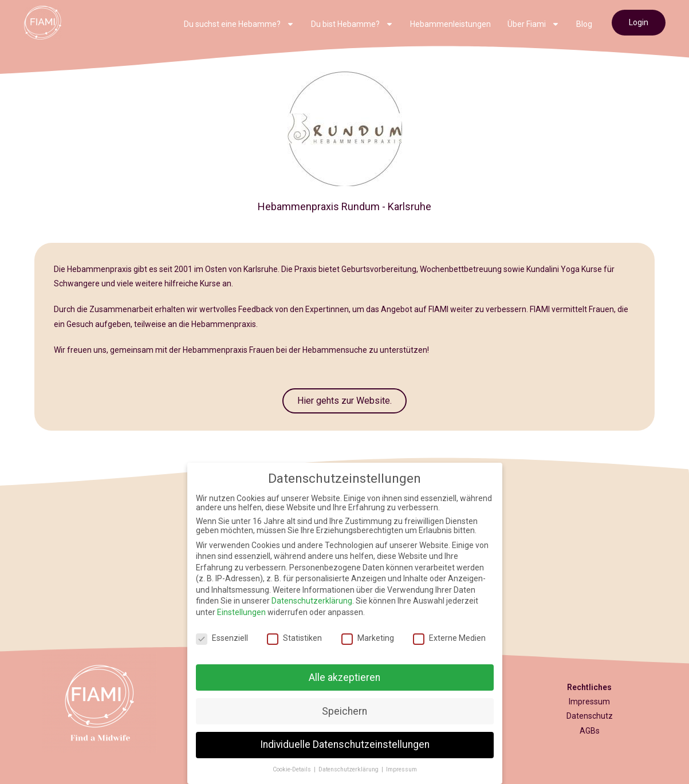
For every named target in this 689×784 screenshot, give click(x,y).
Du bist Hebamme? (352, 24)
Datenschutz (590, 716)
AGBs (590, 731)
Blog (584, 24)
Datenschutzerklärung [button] (349, 769)
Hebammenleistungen (450, 24)
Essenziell (222, 638)
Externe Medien (449, 638)
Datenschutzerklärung (312, 601)
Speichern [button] (344, 711)
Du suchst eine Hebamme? (239, 24)
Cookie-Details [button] (293, 769)
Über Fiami (534, 24)
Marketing (368, 638)
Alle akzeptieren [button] (344, 677)
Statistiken (294, 638)
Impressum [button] (401, 769)
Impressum (589, 702)
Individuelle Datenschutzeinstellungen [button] (345, 744)
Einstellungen (241, 612)
